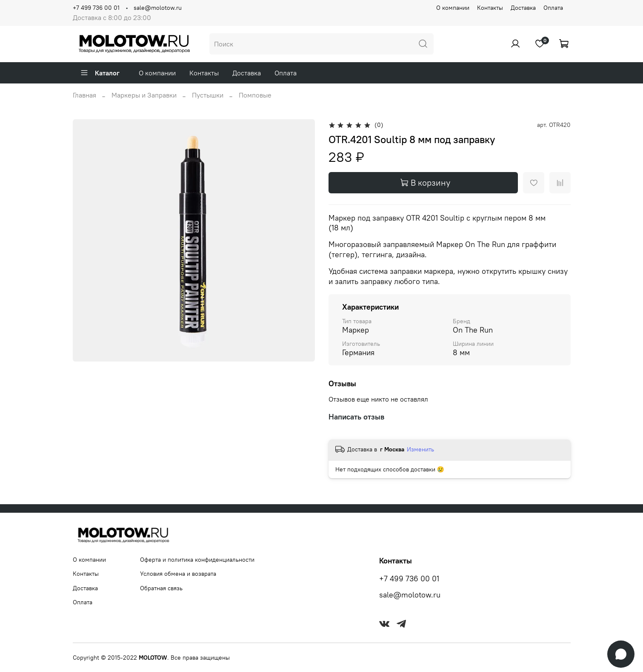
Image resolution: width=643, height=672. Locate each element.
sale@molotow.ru (158, 8)
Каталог (100, 73)
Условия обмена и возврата (178, 574)
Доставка (523, 8)
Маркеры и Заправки (144, 95)
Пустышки (208, 95)
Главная (84, 95)
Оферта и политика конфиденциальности (197, 560)
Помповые (255, 95)
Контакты (490, 8)
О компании (453, 8)
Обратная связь (161, 588)
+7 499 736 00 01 (96, 8)
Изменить (420, 449)
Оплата (553, 8)
